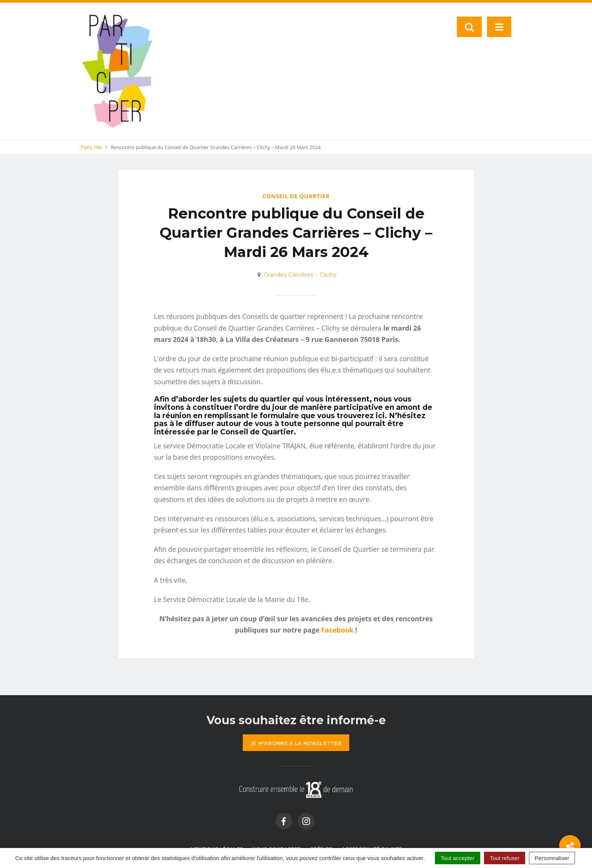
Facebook (337, 630)
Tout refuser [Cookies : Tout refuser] (505, 858)
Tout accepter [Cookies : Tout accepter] (458, 858)
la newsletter (296, 743)
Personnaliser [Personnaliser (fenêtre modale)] (552, 858)
